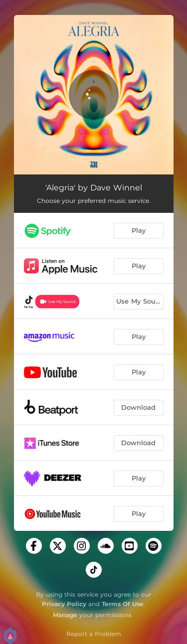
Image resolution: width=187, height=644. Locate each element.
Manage (65, 615)
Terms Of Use (123, 604)
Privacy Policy (64, 604)
